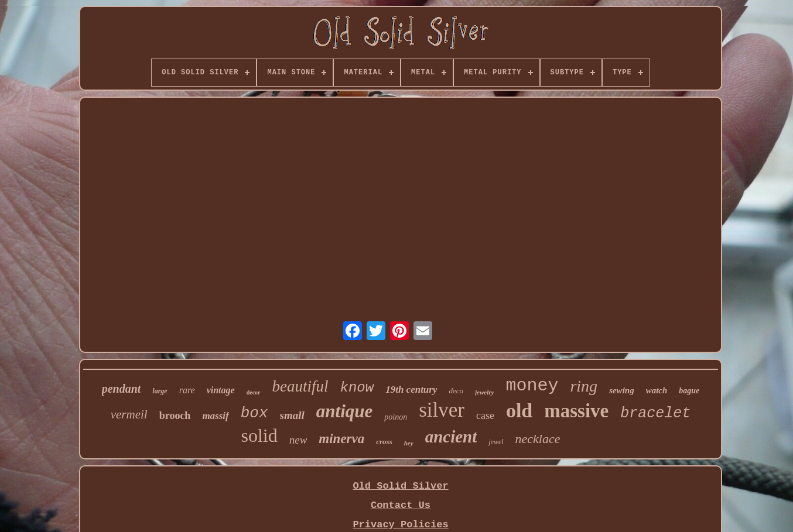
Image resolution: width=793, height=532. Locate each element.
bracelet (655, 413)
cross (384, 442)
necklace (538, 439)
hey (409, 443)
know (357, 388)
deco (456, 391)
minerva (341, 439)
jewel (496, 442)
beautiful (300, 386)
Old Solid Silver (400, 486)
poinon (396, 417)
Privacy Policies (400, 525)
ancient (451, 437)
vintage (221, 390)
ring (584, 386)
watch (657, 390)
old (519, 411)
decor (254, 392)
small (292, 415)
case (485, 416)
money (532, 386)
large (160, 391)
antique (344, 411)
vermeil (129, 414)
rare (187, 390)
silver (442, 410)
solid (259, 435)
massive (576, 411)
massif (215, 416)
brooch (175, 416)
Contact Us (401, 505)
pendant (122, 389)
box (254, 413)
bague (689, 391)
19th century (411, 389)
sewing (622, 390)
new (298, 440)
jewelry (484, 392)
